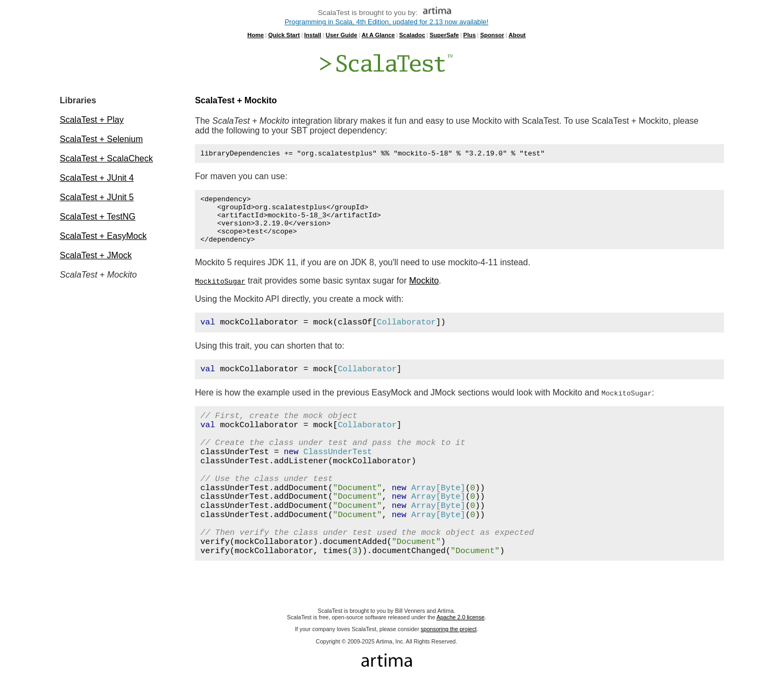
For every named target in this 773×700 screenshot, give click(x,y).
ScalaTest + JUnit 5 (97, 197)
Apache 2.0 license (461, 628)
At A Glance (378, 35)
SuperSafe (444, 35)
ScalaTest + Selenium (101, 139)
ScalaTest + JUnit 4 (97, 178)
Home (255, 35)
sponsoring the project (449, 640)
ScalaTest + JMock (96, 255)
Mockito (424, 292)
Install (313, 35)
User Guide (342, 35)
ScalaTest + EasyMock (103, 236)
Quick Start (284, 35)
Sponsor (492, 35)
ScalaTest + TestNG (98, 217)
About (517, 35)
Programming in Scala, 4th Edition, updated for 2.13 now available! (386, 22)
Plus (470, 35)
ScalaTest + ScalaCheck (106, 158)
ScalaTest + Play (92, 120)
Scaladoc (412, 35)
